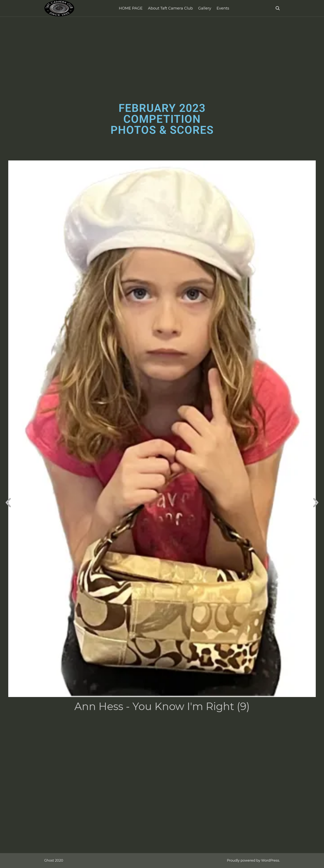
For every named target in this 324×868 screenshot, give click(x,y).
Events (223, 8)
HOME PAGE (131, 8)
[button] (8, 503)
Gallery (205, 8)
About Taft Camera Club (170, 8)
